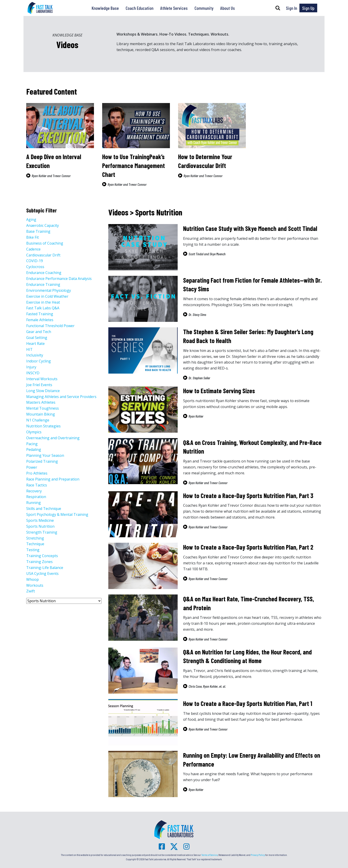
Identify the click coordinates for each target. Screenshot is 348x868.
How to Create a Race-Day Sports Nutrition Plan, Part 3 (248, 496)
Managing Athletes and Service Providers (61, 397)
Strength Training (42, 532)
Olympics (34, 432)
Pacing (32, 444)
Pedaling (34, 449)
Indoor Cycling (39, 361)
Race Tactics (37, 485)
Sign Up (308, 8)
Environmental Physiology (49, 290)
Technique (35, 544)
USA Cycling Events (42, 573)
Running (34, 503)
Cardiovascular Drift (43, 255)
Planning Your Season (45, 455)
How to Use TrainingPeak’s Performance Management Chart (134, 165)
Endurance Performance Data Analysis (59, 279)
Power (32, 467)
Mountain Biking (41, 414)
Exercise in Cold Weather (47, 296)
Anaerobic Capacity (43, 225)
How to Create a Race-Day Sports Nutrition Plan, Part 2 (248, 547)
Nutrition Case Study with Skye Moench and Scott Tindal (250, 228)
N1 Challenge (38, 420)
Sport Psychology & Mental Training (57, 514)
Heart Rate (35, 344)
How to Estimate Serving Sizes (219, 391)
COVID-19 (35, 261)
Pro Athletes (37, 473)
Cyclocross (35, 267)
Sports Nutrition (40, 526)
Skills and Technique (44, 509)
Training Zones (39, 562)
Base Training (38, 231)
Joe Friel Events (39, 385)
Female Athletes (40, 320)
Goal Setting (37, 338)
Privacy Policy (258, 855)
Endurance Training (43, 284)
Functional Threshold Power (50, 326)
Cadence (33, 249)
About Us (228, 8)
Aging (31, 220)
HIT (29, 349)
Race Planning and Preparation (53, 479)
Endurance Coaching (44, 273)
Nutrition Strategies (43, 426)
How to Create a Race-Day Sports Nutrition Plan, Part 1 (248, 703)
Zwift (31, 591)
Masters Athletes (41, 402)
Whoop (32, 579)
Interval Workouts (42, 379)
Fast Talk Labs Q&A (43, 308)
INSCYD (33, 373)
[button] (278, 8)
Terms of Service (209, 855)
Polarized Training (42, 461)
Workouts (35, 585)
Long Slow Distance (43, 391)
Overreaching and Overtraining (53, 438)
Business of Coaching (45, 243)
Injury (31, 367)
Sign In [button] (292, 8)
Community (204, 8)
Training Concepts (42, 556)
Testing (33, 550)
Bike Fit (32, 237)
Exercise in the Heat (43, 302)
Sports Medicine (40, 520)
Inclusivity (35, 355)
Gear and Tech (39, 332)
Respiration (36, 497)
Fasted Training (40, 314)
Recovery (34, 491)
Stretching (35, 538)
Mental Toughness (43, 408)
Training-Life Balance (45, 568)
